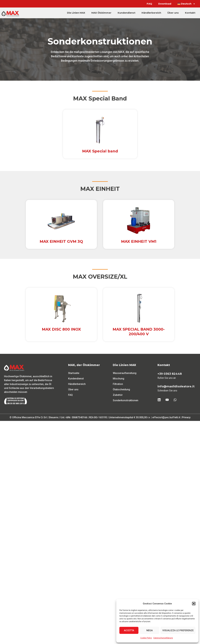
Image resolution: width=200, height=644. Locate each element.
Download (165, 4)
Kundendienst (126, 13)
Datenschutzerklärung (163, 638)
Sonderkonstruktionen (126, 400)
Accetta (129, 630)
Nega (150, 630)
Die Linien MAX (76, 13)
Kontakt (190, 13)
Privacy (186, 417)
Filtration (118, 384)
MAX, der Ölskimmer (84, 365)
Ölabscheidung (121, 389)
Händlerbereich (151, 13)
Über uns (173, 13)
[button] (194, 604)
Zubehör (118, 395)
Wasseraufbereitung (125, 373)
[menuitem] (186, 4)
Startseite (74, 373)
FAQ (149, 4)
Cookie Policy (146, 638)
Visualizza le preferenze (178, 630)
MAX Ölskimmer (101, 13)
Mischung (119, 379)
